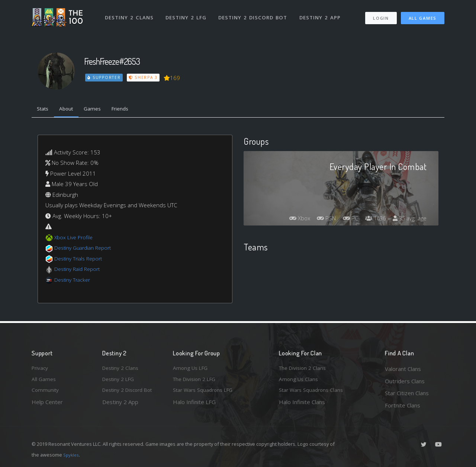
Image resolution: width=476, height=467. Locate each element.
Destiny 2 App (322, 14)
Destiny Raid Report (79, 271)
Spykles (72, 455)
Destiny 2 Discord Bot (255, 14)
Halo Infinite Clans (302, 405)
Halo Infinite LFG (194, 405)
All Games (423, 15)
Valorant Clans (403, 369)
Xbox (290, 220)
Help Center (47, 405)
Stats (44, 110)
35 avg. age (409, 220)
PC (345, 220)
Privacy (41, 369)
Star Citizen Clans (407, 393)
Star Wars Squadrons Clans (313, 393)
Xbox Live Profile (75, 239)
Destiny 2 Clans (130, 14)
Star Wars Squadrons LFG (206, 393)
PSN (319, 220)
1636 (372, 220)
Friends (130, 110)
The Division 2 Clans (304, 369)
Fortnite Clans (403, 405)
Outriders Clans (405, 381)
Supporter (104, 77)
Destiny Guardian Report (86, 249)
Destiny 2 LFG (188, 14)
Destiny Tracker (74, 281)
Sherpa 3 (144, 77)
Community (46, 393)
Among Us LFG (192, 369)
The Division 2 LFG (197, 381)
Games (99, 110)
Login (381, 15)
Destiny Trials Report (81, 260)
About (70, 110)
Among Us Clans (300, 381)
